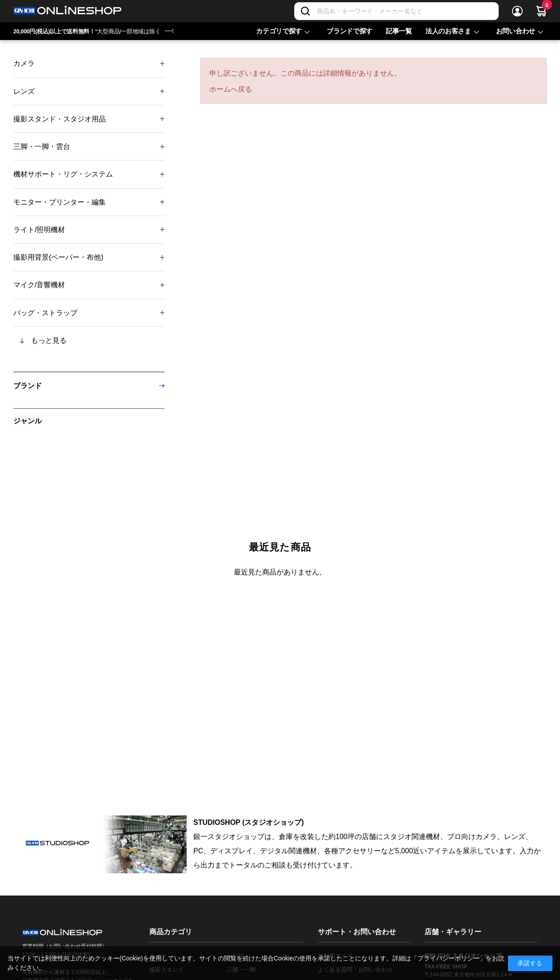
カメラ (24, 63)
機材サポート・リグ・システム (63, 174)
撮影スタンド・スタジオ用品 (60, 119)
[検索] (305, 11)
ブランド (28, 386)
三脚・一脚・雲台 (42, 147)
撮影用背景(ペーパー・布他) (58, 257)
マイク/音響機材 (39, 285)
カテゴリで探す (279, 31)
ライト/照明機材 (39, 230)
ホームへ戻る (231, 89)
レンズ (24, 91)
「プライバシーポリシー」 (448, 958)
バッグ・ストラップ (45, 313)
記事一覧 (399, 31)
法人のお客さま (448, 31)
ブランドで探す (350, 31)
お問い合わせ (516, 31)
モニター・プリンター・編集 (60, 202)
